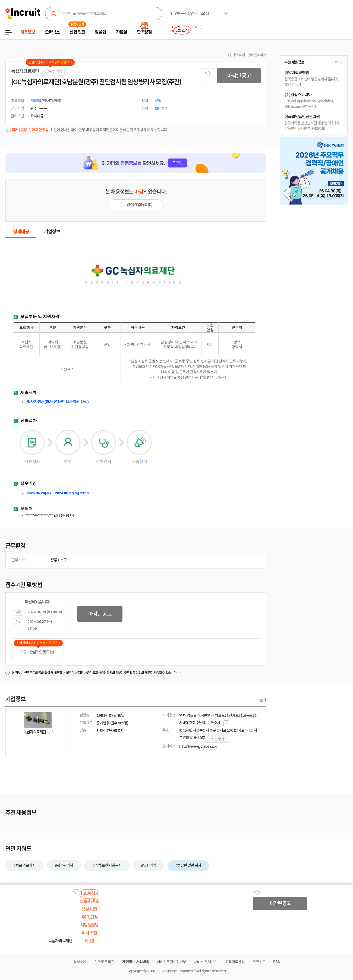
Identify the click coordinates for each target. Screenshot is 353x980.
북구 (64, 560)
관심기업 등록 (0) (37, 652)
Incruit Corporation (182, 971)
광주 (54, 560)
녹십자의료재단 (25, 71)
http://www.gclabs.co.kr (198, 746)
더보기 (261, 700)
